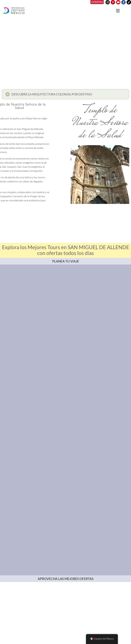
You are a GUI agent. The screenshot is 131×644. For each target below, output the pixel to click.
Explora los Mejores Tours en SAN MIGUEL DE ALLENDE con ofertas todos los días (66, 250)
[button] (65, 95)
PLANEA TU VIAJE (66, 261)
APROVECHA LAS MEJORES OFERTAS (66, 579)
